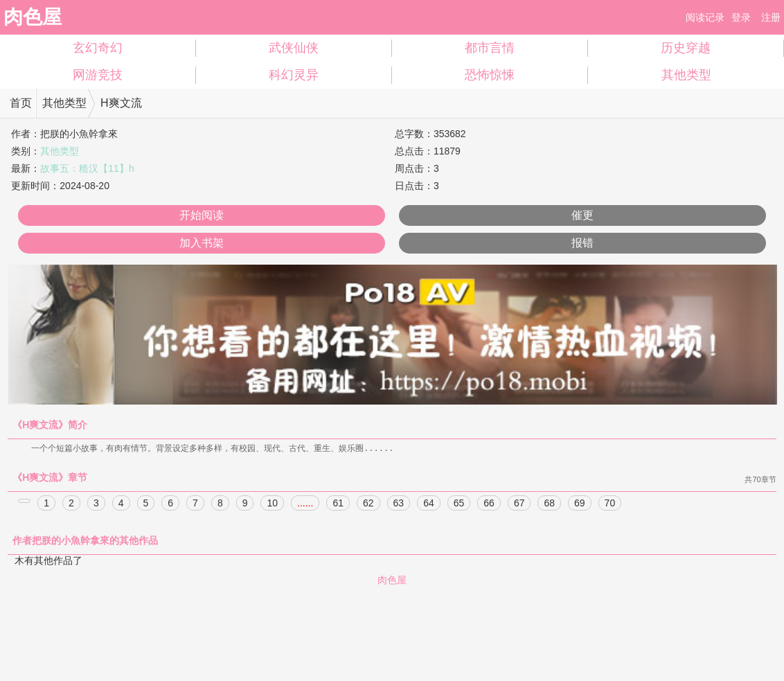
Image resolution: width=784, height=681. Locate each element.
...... (305, 504)
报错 (582, 243)
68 (549, 504)
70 (610, 504)
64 (429, 504)
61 (338, 504)
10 (272, 504)
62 (368, 504)
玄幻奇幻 (98, 48)
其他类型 (686, 75)
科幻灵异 (294, 75)
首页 (21, 103)
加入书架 (202, 243)
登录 (741, 17)
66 (489, 504)
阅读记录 (705, 17)
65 (459, 504)
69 (580, 504)
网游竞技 (98, 75)
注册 (771, 17)
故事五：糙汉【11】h (87, 168)
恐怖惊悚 (490, 75)
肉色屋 (33, 17)
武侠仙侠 (294, 48)
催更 (582, 215)
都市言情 (490, 48)
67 (519, 504)
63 (399, 504)
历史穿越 (686, 48)
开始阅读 (202, 215)
